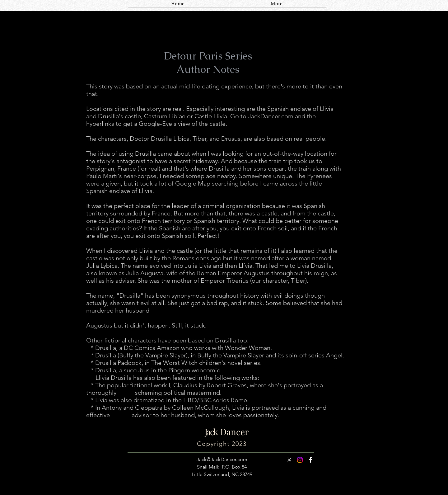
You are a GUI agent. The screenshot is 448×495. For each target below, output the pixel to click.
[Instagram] (300, 460)
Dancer (232, 432)
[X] (289, 460)
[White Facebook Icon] (310, 460)
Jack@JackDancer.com (222, 459)
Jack (211, 432)
